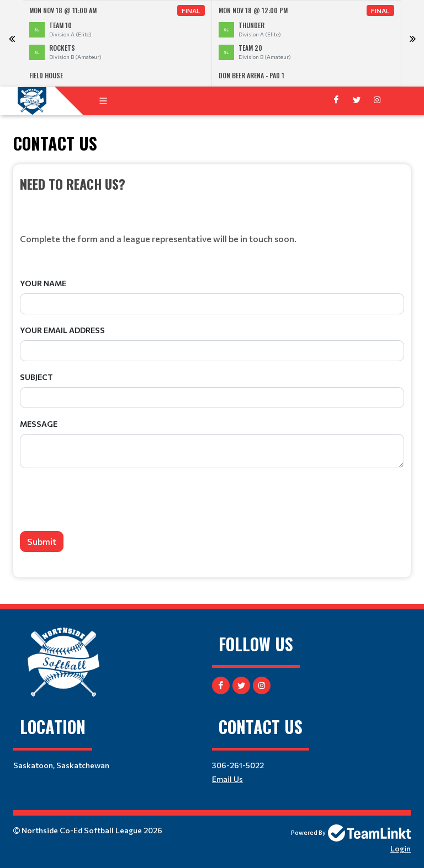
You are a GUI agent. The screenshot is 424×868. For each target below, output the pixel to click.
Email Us (227, 779)
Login (401, 848)
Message (39, 424)
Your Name (43, 283)
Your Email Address (62, 330)
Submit (42, 541)
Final (191, 10)
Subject (36, 377)
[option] (117, 43)
